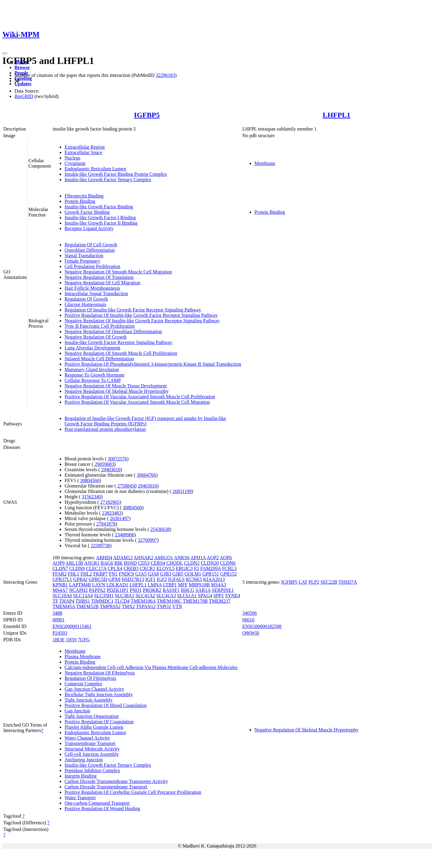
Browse (22, 67)
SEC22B (329, 582)
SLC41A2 (145, 596)
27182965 (110, 502)
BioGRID (24, 96)
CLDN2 (192, 563)
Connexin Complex (83, 684)
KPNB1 (60, 585)
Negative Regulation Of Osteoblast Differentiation (113, 331)
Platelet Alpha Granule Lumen (94, 727)
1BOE (58, 640)
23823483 (112, 513)
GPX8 (115, 579)
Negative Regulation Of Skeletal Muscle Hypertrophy (116, 391)
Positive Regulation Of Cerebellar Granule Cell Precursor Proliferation (133, 792)
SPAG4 (205, 596)
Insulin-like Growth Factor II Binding (101, 223)
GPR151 (211, 574)
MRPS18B (199, 585)
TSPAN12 (146, 606)
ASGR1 (92, 563)
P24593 (60, 633)
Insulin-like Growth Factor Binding (99, 207)
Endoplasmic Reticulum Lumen (95, 169)
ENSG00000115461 (72, 626)
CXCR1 (148, 568)
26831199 (182, 491)
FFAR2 (60, 574)
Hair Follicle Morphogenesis (92, 288)
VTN (177, 606)
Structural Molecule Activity (92, 749)
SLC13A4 (83, 596)
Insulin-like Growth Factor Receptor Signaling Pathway (118, 342)
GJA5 (141, 574)
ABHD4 (104, 558)
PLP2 (314, 582)
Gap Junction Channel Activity (94, 689)
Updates (23, 84)
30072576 (117, 459)
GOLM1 (193, 574)
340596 (250, 613)
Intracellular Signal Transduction (96, 294)
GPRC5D (98, 579)
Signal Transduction (84, 256)
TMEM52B (88, 606)
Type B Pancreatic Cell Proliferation (100, 326)
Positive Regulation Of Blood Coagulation (105, 705)
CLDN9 (77, 568)
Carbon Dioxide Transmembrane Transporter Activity (116, 781)
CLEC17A (96, 568)
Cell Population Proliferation (92, 266)
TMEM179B (195, 601)
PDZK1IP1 (118, 590)
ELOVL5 (165, 568)
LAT (303, 582)
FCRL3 (229, 568)
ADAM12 (123, 558)
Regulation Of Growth (86, 299)
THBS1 (83, 601)
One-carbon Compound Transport (97, 803)
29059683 (104, 464)
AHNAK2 (143, 558)
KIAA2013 (214, 579)
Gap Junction (77, 711)
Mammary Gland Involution (92, 369)
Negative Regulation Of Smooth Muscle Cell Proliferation (121, 353)
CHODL (175, 563)
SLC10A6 (62, 596)
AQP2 (213, 558)
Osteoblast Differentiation (90, 250)
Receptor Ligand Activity (89, 228)
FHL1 (74, 574)
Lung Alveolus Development (92, 348)
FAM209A (211, 568)
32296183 (165, 75)
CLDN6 (228, 563)
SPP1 (219, 596)
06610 (248, 620)
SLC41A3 (166, 596)
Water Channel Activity (87, 738)
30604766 (146, 475)
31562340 (91, 497)
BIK (119, 563)
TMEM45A (64, 606)
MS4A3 (219, 585)
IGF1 (150, 579)
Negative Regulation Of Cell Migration (102, 283)
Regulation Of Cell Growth (91, 245)
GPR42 (80, 579)
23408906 (124, 535)
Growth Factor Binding (87, 212)
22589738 (100, 546)
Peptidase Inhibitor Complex (92, 770)
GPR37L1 (62, 579)
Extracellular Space (83, 152)
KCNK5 (194, 579)
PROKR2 (152, 590)
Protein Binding (80, 201)
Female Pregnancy (82, 261)
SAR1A (203, 590)
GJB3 (165, 574)
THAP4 (67, 601)
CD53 (144, 563)
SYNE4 (233, 596)
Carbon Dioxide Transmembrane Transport (106, 787)
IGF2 (162, 579)
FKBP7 (101, 574)
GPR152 (229, 574)
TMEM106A (143, 601)
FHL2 (86, 574)
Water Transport (80, 798)
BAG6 (107, 563)
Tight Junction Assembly (88, 700)
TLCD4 (122, 601)
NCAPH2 (78, 590)
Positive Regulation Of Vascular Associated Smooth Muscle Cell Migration (137, 402)
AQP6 (226, 558)
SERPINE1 (223, 590)
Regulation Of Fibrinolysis (90, 678)
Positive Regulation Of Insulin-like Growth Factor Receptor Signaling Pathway (141, 315)
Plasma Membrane (83, 657)
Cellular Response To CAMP (93, 380)
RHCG (187, 590)
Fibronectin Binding (84, 196)
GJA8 (153, 574)
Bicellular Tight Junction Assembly (99, 694)
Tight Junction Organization (92, 716)
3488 (57, 613)
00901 (58, 620)
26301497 (119, 518)
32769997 (147, 540)
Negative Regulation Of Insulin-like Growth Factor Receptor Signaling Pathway (142, 321)
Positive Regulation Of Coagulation (99, 722)
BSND (130, 563)
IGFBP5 (147, 115)
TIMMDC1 (102, 601)
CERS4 (158, 563)
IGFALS (176, 579)
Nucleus (72, 158)
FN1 (113, 574)
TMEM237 (220, 601)
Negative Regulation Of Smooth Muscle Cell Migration (118, 272)
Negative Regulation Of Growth (96, 337)
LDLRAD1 (117, 585)
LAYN (99, 585)
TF (55, 601)
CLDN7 (60, 568)
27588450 (127, 486)
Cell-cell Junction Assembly (92, 754)
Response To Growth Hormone (94, 375)
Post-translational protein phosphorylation (105, 429)
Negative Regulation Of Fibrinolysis (100, 673)
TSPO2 (164, 606)
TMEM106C (169, 601)
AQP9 (58, 563)
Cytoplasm (75, 163)
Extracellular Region (85, 147)
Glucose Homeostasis (85, 304)
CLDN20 (210, 563)
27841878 (106, 524)
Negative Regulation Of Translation (99, 277)
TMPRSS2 (110, 606)
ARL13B (74, 563)
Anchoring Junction (84, 760)
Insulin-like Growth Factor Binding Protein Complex (116, 174)
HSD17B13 (133, 579)
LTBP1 (170, 585)
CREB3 (131, 568)
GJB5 (178, 574)
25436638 (160, 529)
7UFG (84, 640)
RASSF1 (171, 590)
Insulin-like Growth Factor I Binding (100, 218)
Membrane (265, 163)
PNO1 (136, 590)
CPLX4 (115, 568)
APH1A (198, 558)
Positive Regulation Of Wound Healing (102, 808)
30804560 (90, 480)
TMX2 (128, 606)
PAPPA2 (97, 590)
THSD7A (348, 582)
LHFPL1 (336, 115)
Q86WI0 (251, 633)
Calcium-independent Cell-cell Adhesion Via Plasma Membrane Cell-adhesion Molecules (151, 667)
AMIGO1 (164, 558)
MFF (183, 585)
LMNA (155, 585)
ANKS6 (182, 558)
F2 (197, 568)
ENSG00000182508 (262, 626)
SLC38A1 (125, 596)
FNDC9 (126, 574)
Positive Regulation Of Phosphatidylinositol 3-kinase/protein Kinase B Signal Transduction (153, 364)
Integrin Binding (80, 776)
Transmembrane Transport (90, 743)
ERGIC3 (184, 568)
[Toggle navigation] (5, 53)
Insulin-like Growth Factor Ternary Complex (108, 180)
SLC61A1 (187, 596)
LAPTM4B (80, 585)
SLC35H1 (104, 596)
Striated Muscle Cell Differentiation (99, 359)
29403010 (111, 470)
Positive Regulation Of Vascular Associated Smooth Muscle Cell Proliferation (140, 397)
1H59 (71, 640)
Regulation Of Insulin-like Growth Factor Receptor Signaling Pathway (133, 310)
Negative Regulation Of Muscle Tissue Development (116, 386)
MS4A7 (60, 590)
